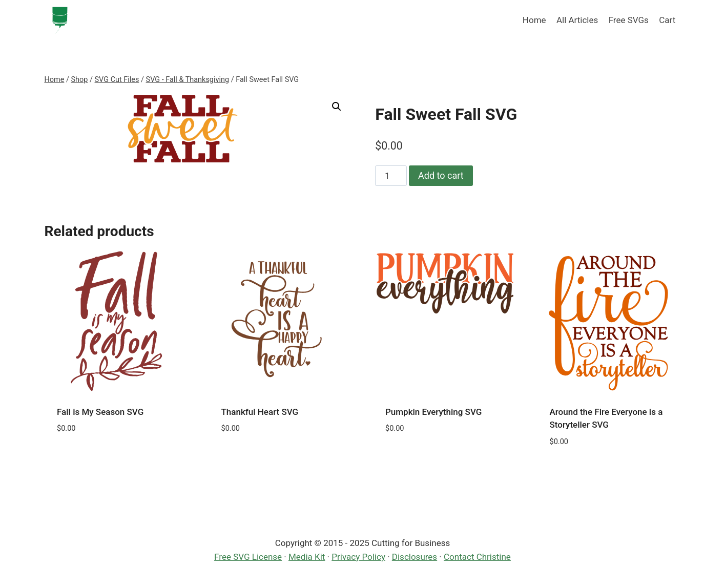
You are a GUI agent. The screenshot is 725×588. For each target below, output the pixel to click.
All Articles (577, 20)
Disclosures (415, 557)
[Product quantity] (391, 176)
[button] (337, 107)
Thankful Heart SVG (260, 412)
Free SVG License (248, 557)
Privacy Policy (358, 557)
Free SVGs (629, 20)
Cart (667, 20)
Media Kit (307, 557)
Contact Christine (477, 557)
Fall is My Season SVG (100, 412)
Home (534, 20)
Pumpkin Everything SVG (433, 412)
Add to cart (441, 175)
